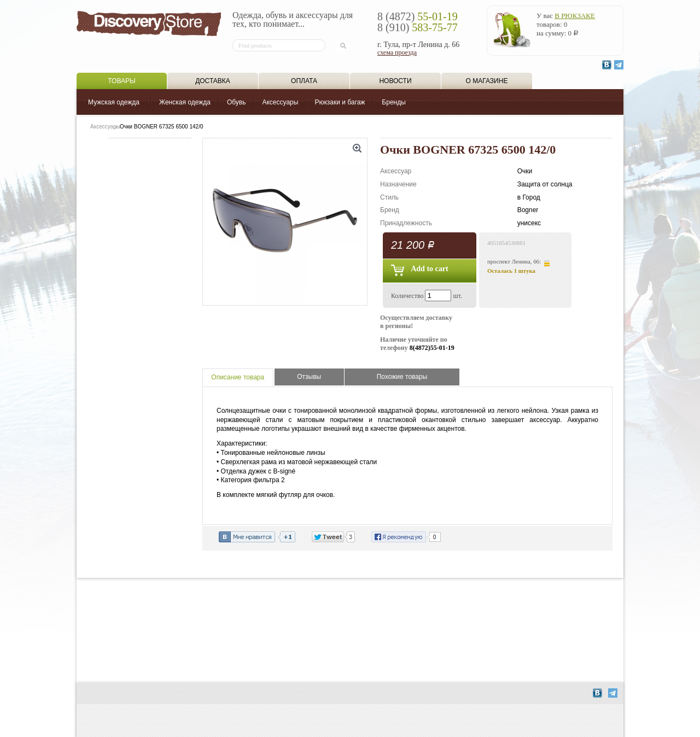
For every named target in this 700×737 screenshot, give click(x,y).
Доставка (213, 81)
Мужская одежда (114, 102)
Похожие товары (402, 377)
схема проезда (397, 52)
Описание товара (238, 377)
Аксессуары (280, 102)
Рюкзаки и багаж (340, 102)
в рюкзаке (575, 16)
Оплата (304, 81)
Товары (121, 81)
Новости (395, 81)
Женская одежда (185, 102)
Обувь (237, 102)
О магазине (487, 81)
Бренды (393, 102)
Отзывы (309, 377)
